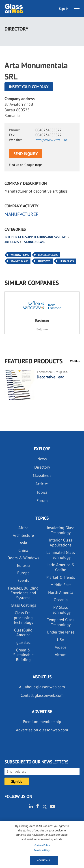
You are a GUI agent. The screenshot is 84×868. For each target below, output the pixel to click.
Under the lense (61, 632)
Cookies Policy (42, 845)
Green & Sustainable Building (23, 655)
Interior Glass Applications (61, 542)
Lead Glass (67, 261)
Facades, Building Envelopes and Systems (23, 593)
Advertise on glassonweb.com (42, 730)
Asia (23, 543)
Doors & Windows (23, 558)
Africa (23, 528)
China (23, 550)
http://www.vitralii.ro (51, 140)
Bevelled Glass (48, 255)
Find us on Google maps (26, 165)
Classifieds (42, 475)
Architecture (23, 535)
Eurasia (23, 565)
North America (61, 592)
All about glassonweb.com (42, 687)
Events (23, 580)
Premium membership (42, 722)
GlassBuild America (23, 632)
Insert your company (29, 87)
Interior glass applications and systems (35, 237)
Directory (42, 467)
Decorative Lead (51, 377)
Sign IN (64, 9)
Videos (61, 647)
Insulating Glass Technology (61, 530)
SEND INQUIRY (26, 154)
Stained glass (35, 242)
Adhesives (44, 261)
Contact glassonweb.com (42, 695)
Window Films (20, 255)
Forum (42, 501)
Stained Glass (19, 261)
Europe (23, 573)
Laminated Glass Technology (61, 555)
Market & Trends (61, 577)
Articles (42, 484)
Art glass (12, 242)
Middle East (61, 585)
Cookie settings (42, 850)
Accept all (44, 860)
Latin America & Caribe (61, 567)
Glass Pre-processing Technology (23, 618)
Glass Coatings (23, 605)
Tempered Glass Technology (61, 622)
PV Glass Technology (61, 610)
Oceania (61, 600)
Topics (42, 492)
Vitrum (61, 655)
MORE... (75, 361)
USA (61, 640)
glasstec (23, 642)
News (42, 459)
